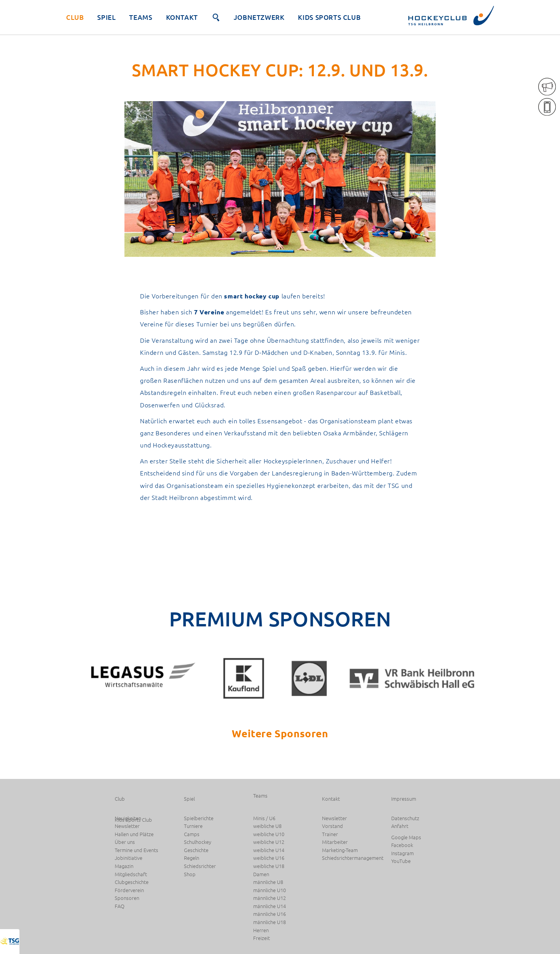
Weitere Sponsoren (280, 733)
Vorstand (332, 826)
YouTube (401, 861)
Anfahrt (400, 826)
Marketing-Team (340, 850)
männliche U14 (269, 906)
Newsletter (127, 826)
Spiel (106, 17)
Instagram (402, 853)
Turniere (193, 826)
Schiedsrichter (200, 866)
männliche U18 (269, 922)
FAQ (120, 906)
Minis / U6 (264, 818)
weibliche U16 (269, 858)
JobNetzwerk (259, 17)
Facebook (402, 845)
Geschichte (196, 850)
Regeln (192, 858)
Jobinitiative (129, 858)
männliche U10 (269, 890)
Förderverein (129, 890)
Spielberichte (199, 818)
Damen (261, 874)
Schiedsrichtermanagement (353, 858)
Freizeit (262, 938)
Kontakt (182, 17)
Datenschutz (405, 818)
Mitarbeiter (335, 842)
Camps (192, 834)
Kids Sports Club (329, 17)
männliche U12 (269, 898)
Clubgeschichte (132, 882)
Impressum (404, 799)
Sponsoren (127, 898)
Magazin (124, 866)
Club (75, 17)
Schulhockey (198, 842)
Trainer (330, 834)
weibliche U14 (269, 850)
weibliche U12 (269, 842)
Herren (261, 930)
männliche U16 (269, 914)
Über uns (125, 842)
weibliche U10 (269, 834)
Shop (190, 874)
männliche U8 (268, 882)
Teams (141, 17)
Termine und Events (136, 850)
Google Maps (406, 837)
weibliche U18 (269, 866)
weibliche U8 (267, 826)
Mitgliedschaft (131, 874)
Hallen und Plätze (134, 834)
